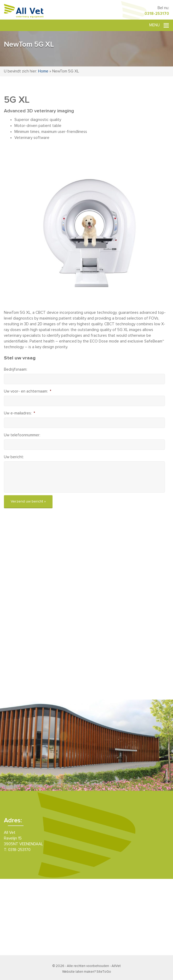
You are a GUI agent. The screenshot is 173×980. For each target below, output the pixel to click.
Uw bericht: (14, 457)
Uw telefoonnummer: (22, 435)
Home (43, 71)
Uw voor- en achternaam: (28, 391)
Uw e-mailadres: (19, 413)
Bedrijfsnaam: (16, 369)
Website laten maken (78, 972)
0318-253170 (157, 14)
